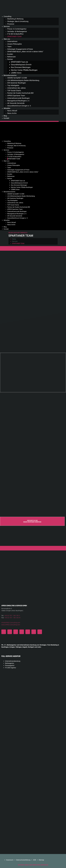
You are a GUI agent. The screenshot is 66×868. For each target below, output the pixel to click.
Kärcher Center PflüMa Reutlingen (24, 70)
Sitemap (41, 860)
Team (9, 47)
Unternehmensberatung (13, 661)
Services (7, 26)
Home (14, 239)
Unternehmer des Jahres (16, 88)
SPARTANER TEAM (14, 37)
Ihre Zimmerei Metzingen (21, 67)
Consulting (7, 16)
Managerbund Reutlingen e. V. (18, 101)
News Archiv (12, 113)
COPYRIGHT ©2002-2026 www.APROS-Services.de (33, 865)
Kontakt (6, 118)
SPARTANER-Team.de (19, 62)
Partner (10, 59)
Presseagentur (10, 666)
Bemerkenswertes (10, 75)
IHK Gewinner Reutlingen (17, 83)
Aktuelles (7, 108)
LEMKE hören (16, 73)
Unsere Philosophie (15, 44)
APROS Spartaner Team (16, 96)
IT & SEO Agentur (11, 668)
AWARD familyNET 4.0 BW (17, 78)
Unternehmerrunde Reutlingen (18, 98)
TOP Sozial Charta (14, 91)
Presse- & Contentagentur (17, 29)
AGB (34, 860)
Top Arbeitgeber (13, 85)
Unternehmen (12, 41)
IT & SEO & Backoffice (15, 34)
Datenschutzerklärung (23, 860)
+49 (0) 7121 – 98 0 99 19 (12, 618)
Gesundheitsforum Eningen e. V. (19, 106)
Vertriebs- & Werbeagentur (17, 31)
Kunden (10, 54)
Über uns (7, 39)
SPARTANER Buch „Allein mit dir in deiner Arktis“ (25, 52)
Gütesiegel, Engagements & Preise (20, 49)
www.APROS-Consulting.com (11, 625)
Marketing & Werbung (15, 19)
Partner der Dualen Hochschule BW (20, 93)
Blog (5, 116)
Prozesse (11, 24)
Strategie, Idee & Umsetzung (18, 21)
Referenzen (12, 57)
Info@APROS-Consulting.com (11, 623)
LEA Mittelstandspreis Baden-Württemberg (23, 80)
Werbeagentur (10, 663)
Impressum (10, 860)
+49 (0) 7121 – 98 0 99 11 (12, 616)
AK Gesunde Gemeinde (16, 103)
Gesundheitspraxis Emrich (21, 65)
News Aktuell (12, 111)
